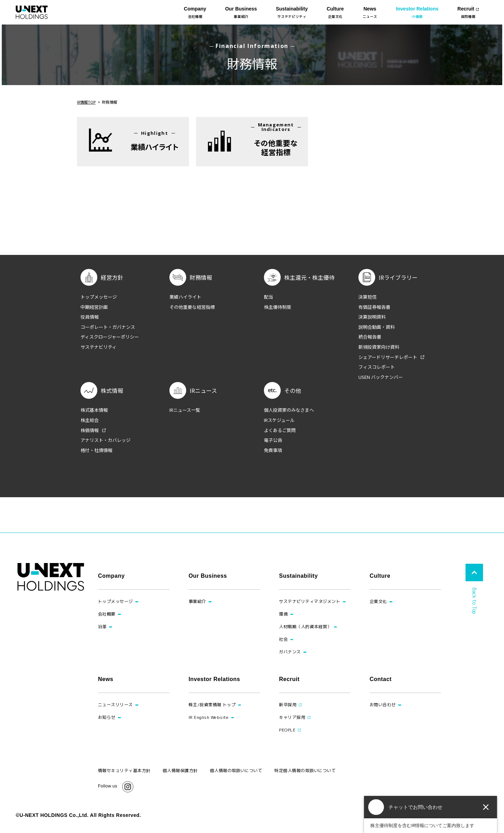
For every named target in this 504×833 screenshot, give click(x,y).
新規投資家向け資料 (379, 347)
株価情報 (90, 430)
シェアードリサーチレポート (388, 357)
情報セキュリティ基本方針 (124, 770)
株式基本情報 (94, 410)
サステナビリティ (99, 347)
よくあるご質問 (280, 430)
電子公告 (273, 440)
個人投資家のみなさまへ (289, 410)
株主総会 (90, 420)
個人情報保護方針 (180, 770)
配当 (268, 297)
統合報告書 (370, 337)
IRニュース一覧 (185, 410)
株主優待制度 (278, 307)
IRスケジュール (279, 420)
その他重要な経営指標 (192, 307)
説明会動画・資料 (377, 327)
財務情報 (201, 277)
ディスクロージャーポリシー (110, 337)
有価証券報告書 (374, 307)
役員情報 (90, 317)
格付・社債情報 (96, 450)
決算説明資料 (372, 317)
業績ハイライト (185, 297)
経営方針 (112, 277)
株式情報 (112, 390)
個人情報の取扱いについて (236, 770)
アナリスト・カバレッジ (106, 440)
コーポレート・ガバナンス (108, 327)
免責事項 (273, 450)
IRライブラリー (398, 277)
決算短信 (367, 297)
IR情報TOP (86, 102)
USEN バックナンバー (381, 377)
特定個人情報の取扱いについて (305, 770)
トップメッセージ (99, 297)
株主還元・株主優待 (309, 277)
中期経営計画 (94, 307)
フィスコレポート (377, 367)
